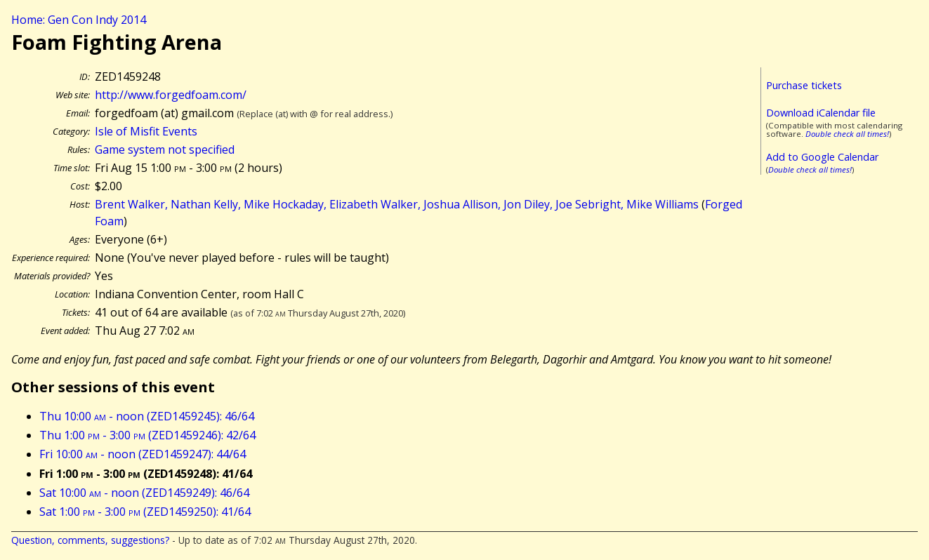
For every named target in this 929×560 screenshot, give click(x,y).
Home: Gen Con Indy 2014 (79, 20)
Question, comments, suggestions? (90, 540)
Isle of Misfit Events (146, 131)
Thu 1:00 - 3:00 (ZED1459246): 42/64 (147, 435)
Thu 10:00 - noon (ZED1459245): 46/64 (147, 416)
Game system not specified (165, 149)
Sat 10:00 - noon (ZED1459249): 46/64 (144, 493)
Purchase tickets (804, 85)
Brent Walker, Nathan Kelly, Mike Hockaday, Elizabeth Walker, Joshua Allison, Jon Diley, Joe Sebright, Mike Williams (397, 204)
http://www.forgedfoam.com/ (171, 95)
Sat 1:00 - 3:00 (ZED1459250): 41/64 (145, 512)
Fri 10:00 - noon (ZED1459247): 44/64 (143, 454)
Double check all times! (847, 134)
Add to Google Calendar (822, 157)
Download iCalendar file (821, 113)
